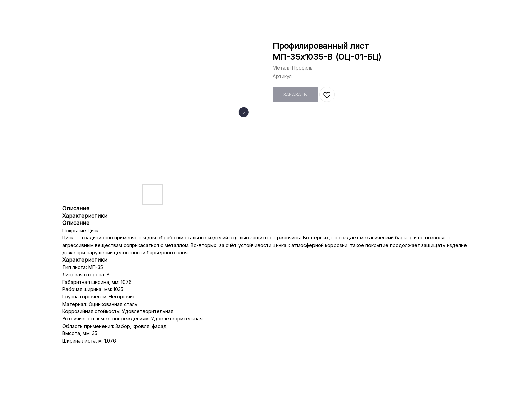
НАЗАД (21, 10)
